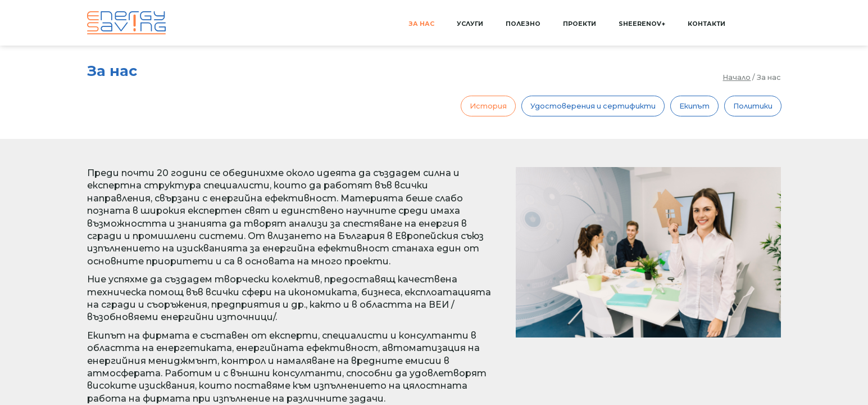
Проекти (580, 24)
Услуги (470, 24)
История (488, 106)
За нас (421, 24)
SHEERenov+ (642, 24)
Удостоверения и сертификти (593, 106)
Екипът (694, 106)
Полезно (523, 24)
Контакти (706, 24)
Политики (753, 106)
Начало (737, 77)
